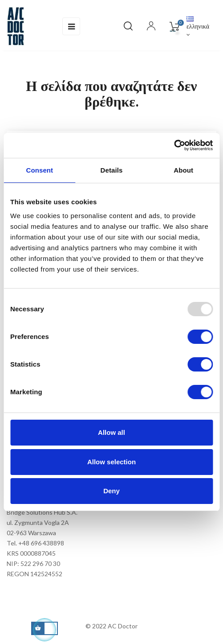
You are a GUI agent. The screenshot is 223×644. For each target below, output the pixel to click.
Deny (111, 491)
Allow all (111, 432)
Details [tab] (112, 170)
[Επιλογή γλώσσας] (198, 27)
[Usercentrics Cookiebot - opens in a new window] (174, 145)
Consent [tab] (39, 170)
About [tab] (183, 170)
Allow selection (111, 462)
